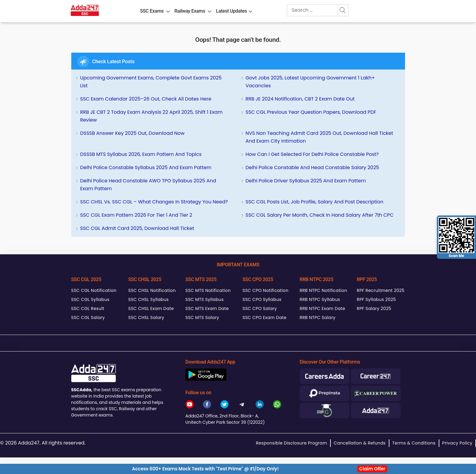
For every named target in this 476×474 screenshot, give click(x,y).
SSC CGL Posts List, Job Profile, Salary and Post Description (315, 202)
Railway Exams (190, 11)
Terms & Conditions (414, 443)
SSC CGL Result (88, 308)
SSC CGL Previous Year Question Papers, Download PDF (311, 112)
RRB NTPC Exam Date (323, 308)
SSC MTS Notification (208, 290)
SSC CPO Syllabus (262, 299)
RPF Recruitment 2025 (381, 290)
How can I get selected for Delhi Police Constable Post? (312, 154)
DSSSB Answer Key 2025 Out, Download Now (132, 133)
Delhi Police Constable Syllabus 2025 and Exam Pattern (146, 167)
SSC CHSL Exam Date (151, 308)
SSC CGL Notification (94, 290)
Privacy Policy (457, 443)
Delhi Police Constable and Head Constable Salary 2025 (312, 167)
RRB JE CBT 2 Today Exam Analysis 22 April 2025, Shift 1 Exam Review (152, 116)
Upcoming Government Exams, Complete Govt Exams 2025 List (151, 82)
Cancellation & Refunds (360, 443)
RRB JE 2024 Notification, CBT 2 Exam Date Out (300, 99)
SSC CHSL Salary (146, 318)
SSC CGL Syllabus (90, 299)
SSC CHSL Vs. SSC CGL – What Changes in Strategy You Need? (154, 202)
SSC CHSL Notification (152, 290)
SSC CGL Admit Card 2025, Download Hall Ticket (137, 228)
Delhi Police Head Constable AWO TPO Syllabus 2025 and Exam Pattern (148, 185)
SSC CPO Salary (260, 308)
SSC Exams (152, 11)
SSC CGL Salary (88, 318)
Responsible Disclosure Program (292, 443)
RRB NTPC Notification (324, 290)
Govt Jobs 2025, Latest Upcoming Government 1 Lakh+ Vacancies (310, 82)
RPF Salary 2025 (374, 308)
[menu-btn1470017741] (250, 10)
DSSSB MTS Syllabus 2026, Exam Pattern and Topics (141, 154)
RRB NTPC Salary (318, 318)
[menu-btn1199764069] (168, 10)
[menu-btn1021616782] (210, 10)
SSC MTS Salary (202, 318)
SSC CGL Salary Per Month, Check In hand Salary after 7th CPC (320, 215)
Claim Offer (372, 469)
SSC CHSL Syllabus (149, 299)
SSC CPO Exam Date (265, 318)
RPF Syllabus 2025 (376, 299)
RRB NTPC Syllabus (320, 299)
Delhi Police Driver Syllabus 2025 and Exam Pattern (306, 181)
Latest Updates (231, 11)
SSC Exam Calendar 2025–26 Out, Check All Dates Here (146, 99)
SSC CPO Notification (266, 290)
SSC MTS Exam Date (207, 308)
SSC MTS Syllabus (205, 299)
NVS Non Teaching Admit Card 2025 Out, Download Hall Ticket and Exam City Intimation (319, 137)
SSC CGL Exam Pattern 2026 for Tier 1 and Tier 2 (136, 215)
